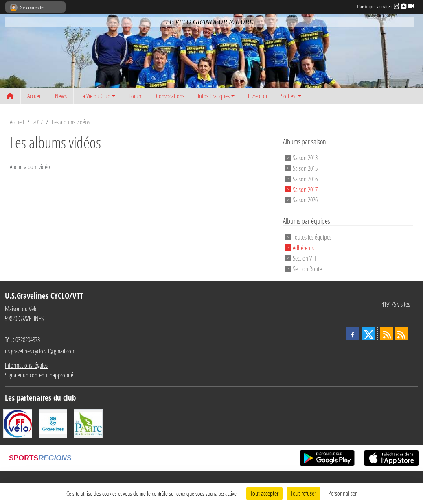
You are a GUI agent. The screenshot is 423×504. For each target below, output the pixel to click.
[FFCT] (18, 423)
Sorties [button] (289, 96)
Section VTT (305, 258)
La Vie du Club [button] (95, 96)
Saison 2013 (305, 158)
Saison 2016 (305, 179)
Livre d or (258, 96)
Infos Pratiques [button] (214, 96)
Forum (136, 96)
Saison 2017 (305, 189)
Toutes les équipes (312, 237)
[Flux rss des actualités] (387, 334)
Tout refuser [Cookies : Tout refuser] (303, 493)
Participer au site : (386, 7)
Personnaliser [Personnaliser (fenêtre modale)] (342, 493)
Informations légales (26, 365)
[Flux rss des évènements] (401, 334)
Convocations (170, 96)
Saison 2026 (305, 200)
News (61, 96)
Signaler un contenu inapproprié (39, 375)
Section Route (307, 268)
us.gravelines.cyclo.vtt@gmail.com (40, 351)
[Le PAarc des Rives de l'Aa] (88, 423)
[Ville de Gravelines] (53, 423)
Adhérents (303, 248)
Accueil (34, 96)
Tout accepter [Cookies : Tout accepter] (264, 493)
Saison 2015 (305, 168)
